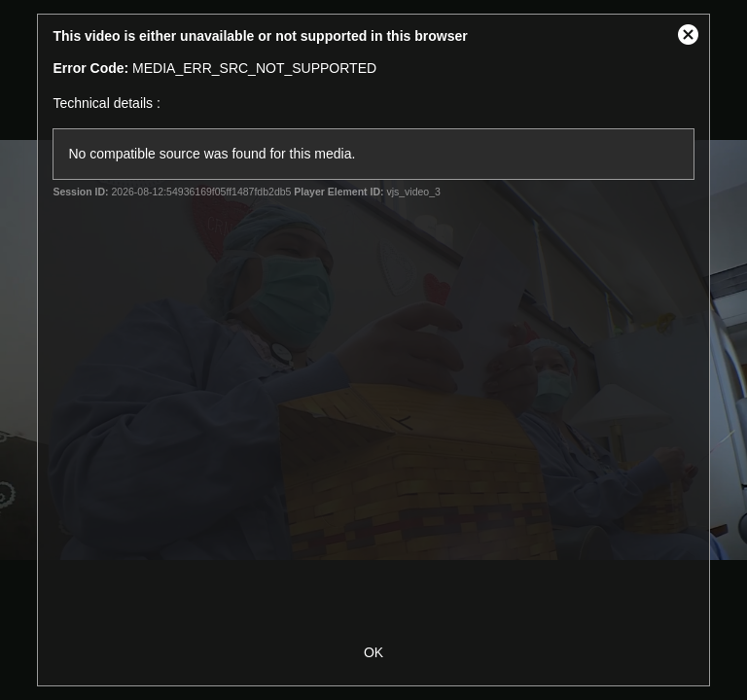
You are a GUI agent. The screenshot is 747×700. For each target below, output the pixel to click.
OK (373, 652)
